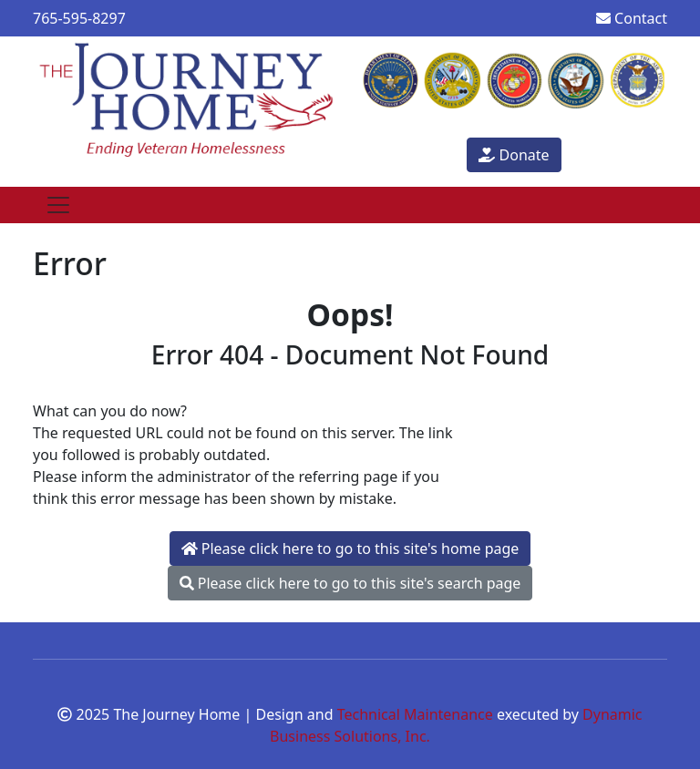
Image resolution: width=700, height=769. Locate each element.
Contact (632, 18)
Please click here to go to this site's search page (350, 583)
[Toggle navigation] (58, 205)
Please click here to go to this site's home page (350, 549)
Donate (514, 155)
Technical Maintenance (415, 714)
